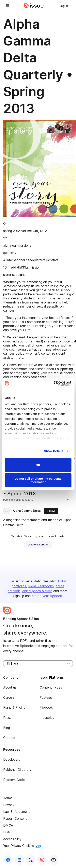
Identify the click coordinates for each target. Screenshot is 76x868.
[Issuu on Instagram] (42, 860)
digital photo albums (37, 591)
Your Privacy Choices (22, 846)
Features (46, 697)
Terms (8, 798)
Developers (12, 759)
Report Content (15, 818)
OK (38, 465)
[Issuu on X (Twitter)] (31, 860)
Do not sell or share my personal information (38, 480)
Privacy (9, 805)
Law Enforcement (17, 812)
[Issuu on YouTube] (54, 860)
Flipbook (46, 707)
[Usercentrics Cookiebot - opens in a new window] (54, 383)
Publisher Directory (17, 770)
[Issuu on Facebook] (8, 860)
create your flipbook (47, 596)
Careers (9, 697)
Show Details (54, 451)
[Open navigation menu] (7, 6)
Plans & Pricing (14, 707)
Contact (9, 738)
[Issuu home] (34, 6)
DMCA (8, 825)
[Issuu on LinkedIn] (19, 860)
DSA (6, 832)
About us (10, 687)
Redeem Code (14, 780)
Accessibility (12, 839)
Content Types (51, 687)
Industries (47, 718)
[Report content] (69, 500)
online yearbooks (41, 586)
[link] (64, 6)
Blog (7, 728)
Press (7, 718)
